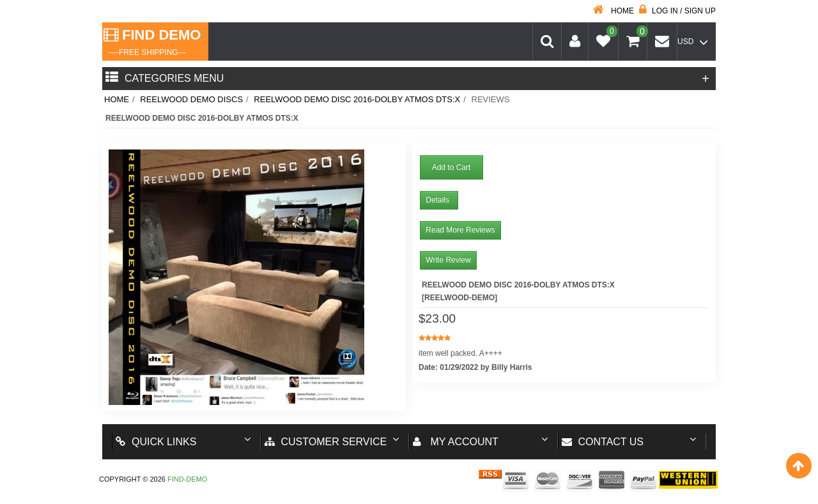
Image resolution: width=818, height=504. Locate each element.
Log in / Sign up (677, 11)
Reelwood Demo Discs (191, 99)
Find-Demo (187, 479)
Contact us (603, 442)
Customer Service (326, 442)
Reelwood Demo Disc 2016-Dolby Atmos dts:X (357, 99)
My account (456, 442)
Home (613, 11)
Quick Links (156, 442)
